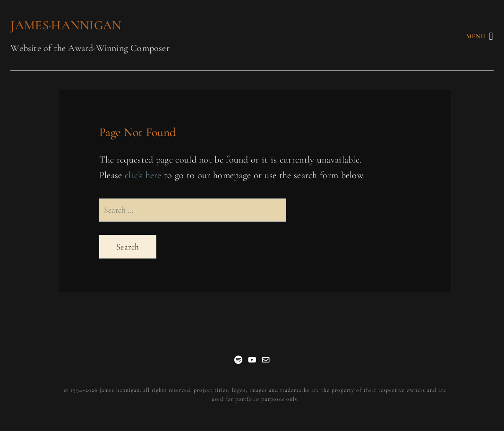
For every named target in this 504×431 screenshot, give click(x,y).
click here (143, 175)
